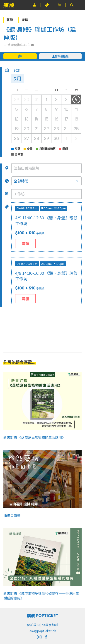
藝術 (10, 20)
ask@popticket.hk (43, 631)
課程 (25, 20)
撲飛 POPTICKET (42, 616)
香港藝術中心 (17, 45)
